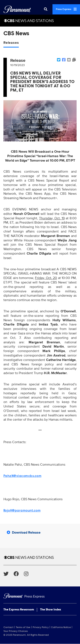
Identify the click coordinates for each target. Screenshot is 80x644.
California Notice (61, 627)
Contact (8, 627)
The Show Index (51, 610)
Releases (11, 43)
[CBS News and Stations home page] (40, 557)
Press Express (66, 9)
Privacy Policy (41, 627)
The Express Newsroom (19, 610)
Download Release (24, 533)
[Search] (46, 9)
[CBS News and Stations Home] (40, 21)
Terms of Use (23, 627)
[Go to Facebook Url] (19, 574)
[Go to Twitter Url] (9, 574)
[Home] (40, 597)
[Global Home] (17, 9)
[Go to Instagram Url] (29, 574)
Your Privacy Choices (16, 631)
